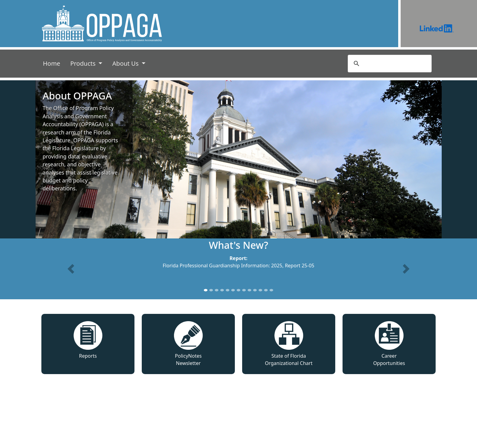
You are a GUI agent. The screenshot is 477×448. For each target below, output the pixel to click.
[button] (71, 269)
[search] (389, 64)
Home (53, 63)
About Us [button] (126, 63)
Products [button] (84, 63)
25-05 (308, 266)
